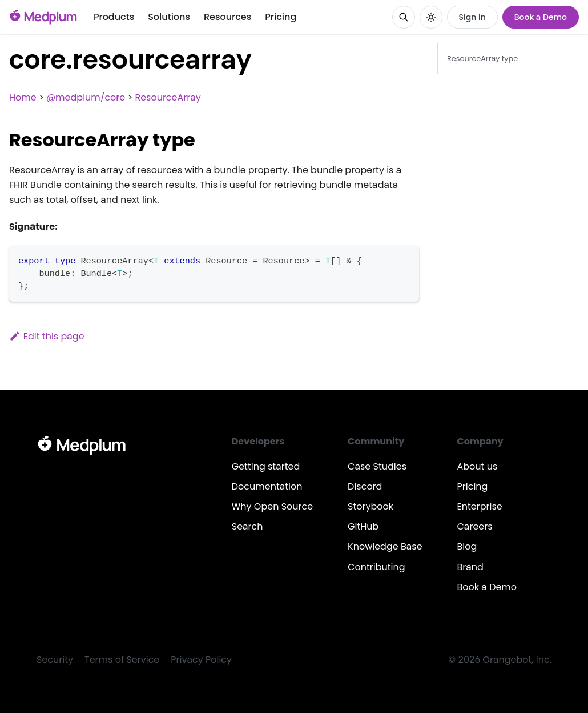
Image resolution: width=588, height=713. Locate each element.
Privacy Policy (201, 660)
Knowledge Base (385, 546)
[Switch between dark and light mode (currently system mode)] (431, 17)
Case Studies (377, 466)
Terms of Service (122, 660)
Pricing (281, 17)
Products (114, 17)
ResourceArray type (482, 59)
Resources (227, 17)
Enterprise (480, 506)
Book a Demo (541, 17)
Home (23, 97)
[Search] (404, 17)
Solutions (169, 17)
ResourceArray (168, 97)
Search (247, 526)
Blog (467, 546)
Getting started (266, 466)
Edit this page (47, 336)
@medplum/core (86, 97)
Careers (475, 526)
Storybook (370, 506)
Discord (365, 486)
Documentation (267, 486)
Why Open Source (272, 506)
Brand (470, 567)
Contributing (376, 567)
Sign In (472, 17)
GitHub (363, 526)
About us (478, 466)
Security (55, 660)
